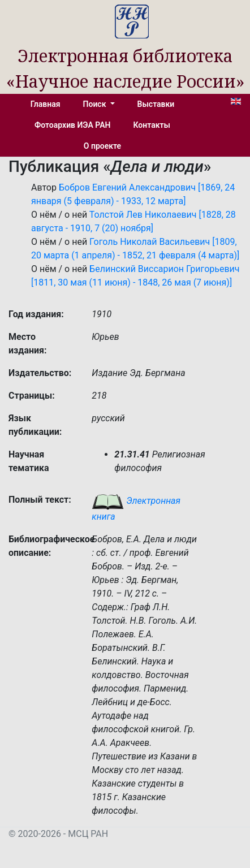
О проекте (102, 146)
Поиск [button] (96, 104)
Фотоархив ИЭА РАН (73, 125)
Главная (46, 104)
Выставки (156, 104)
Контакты (152, 125)
